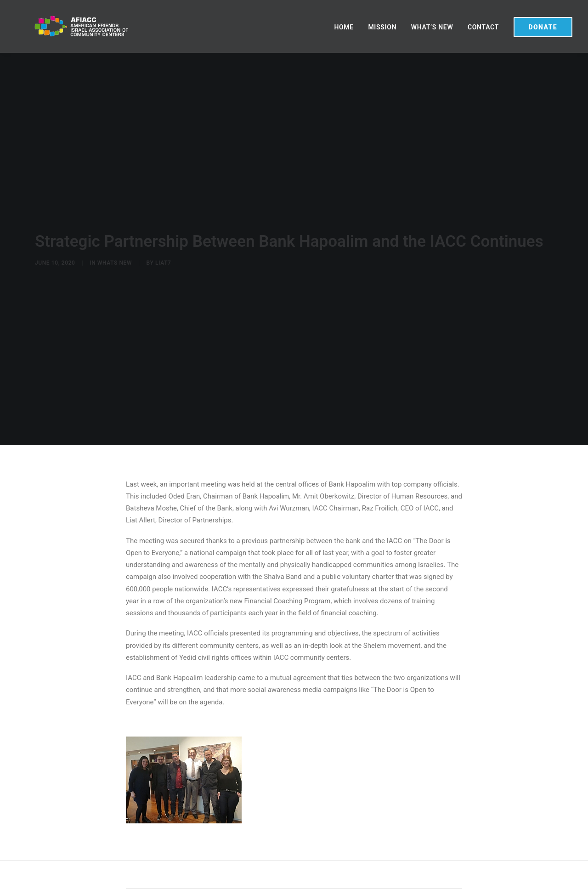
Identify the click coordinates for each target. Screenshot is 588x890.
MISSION (382, 27)
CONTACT (483, 27)
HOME (344, 27)
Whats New (115, 259)
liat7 (163, 259)
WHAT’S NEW (432, 27)
